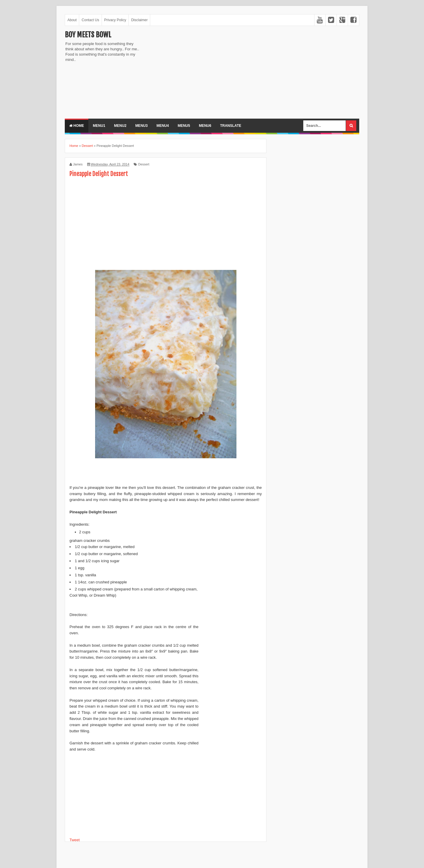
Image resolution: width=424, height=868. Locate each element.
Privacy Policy (115, 20)
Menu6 (205, 126)
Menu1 (99, 126)
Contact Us (90, 20)
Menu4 (163, 126)
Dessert (144, 164)
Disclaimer (139, 20)
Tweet (75, 840)
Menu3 (141, 126)
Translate (231, 126)
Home (77, 126)
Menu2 (120, 126)
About (72, 20)
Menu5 (184, 126)
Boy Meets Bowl (88, 35)
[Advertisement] (194, 72)
